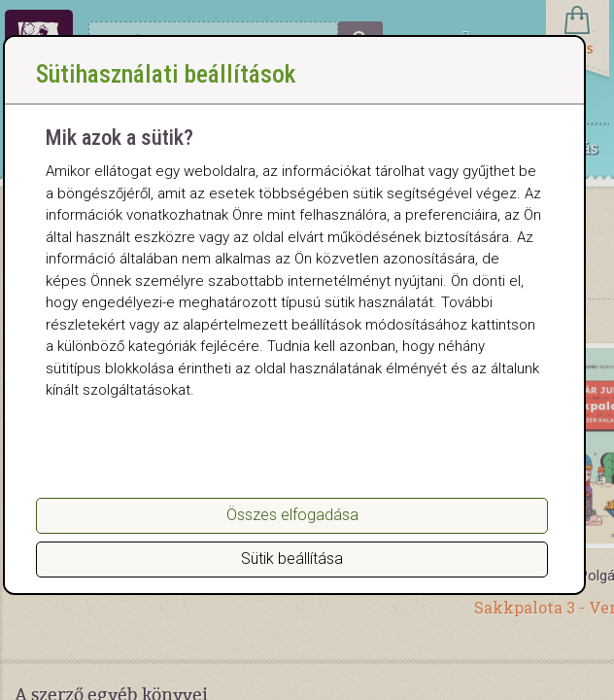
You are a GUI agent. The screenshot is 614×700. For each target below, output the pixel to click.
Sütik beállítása (292, 559)
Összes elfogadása (292, 515)
